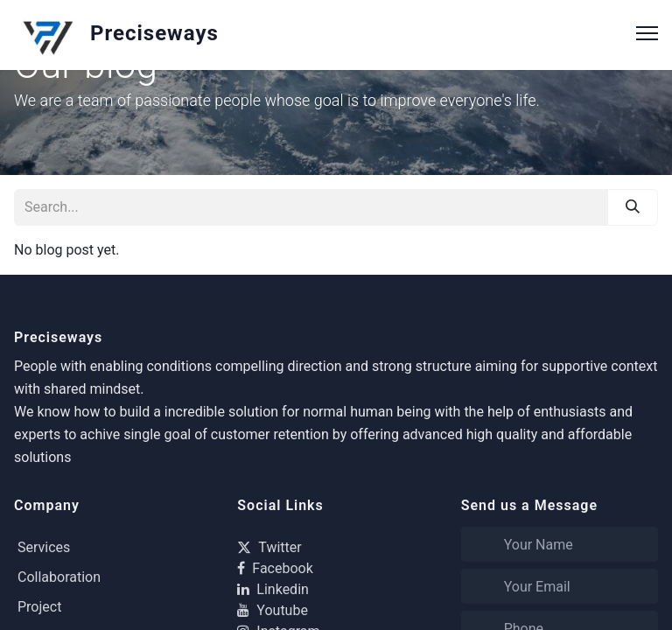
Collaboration (59, 577)
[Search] (633, 207)
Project (39, 607)
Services (44, 547)
